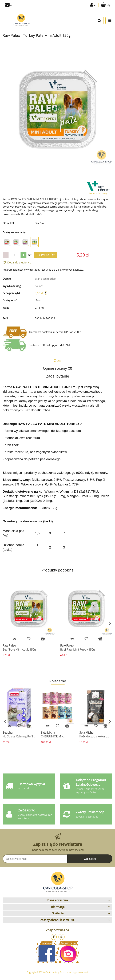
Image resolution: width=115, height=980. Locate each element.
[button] (105, 5)
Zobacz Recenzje (99, 193)
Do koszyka (46, 255)
